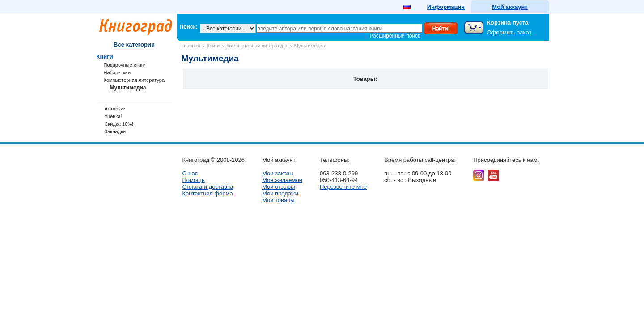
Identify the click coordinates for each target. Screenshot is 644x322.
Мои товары (278, 200)
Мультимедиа (128, 88)
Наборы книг (118, 72)
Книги (213, 46)
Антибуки (115, 109)
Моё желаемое (282, 180)
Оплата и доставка (208, 187)
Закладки (115, 131)
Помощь (194, 180)
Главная (191, 46)
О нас (190, 173)
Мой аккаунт (510, 7)
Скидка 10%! (119, 124)
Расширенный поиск (395, 36)
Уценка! (113, 116)
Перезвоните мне (343, 187)
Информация (446, 7)
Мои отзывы (279, 187)
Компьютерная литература (257, 46)
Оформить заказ (509, 32)
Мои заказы (278, 173)
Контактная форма (208, 193)
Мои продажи (280, 193)
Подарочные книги (125, 65)
